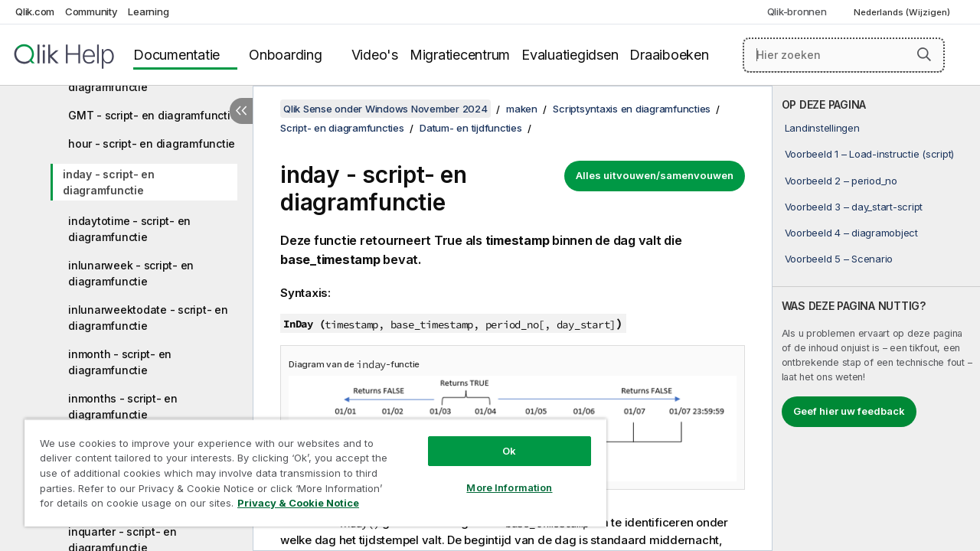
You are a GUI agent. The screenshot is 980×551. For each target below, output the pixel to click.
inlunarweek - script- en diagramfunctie (131, 273)
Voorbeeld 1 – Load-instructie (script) (870, 154)
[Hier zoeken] (844, 55)
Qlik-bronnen (797, 11)
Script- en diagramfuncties (342, 128)
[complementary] (876, 318)
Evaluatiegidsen (570, 55)
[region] (309, 467)
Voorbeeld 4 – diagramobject (851, 233)
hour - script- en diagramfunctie (152, 143)
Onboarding (286, 55)
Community (91, 11)
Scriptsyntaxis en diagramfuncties (632, 109)
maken (522, 109)
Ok (498, 439)
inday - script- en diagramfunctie (109, 182)
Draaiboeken (669, 55)
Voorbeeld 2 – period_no (841, 181)
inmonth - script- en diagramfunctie (120, 362)
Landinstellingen (822, 128)
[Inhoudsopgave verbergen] (241, 111)
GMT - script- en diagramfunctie (152, 115)
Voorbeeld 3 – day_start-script (854, 207)
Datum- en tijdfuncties (471, 128)
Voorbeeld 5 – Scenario (839, 259)
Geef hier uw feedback (849, 411)
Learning (148, 11)
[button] (924, 54)
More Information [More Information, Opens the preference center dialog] (498, 476)
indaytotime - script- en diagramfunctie (129, 229)
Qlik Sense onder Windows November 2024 (385, 109)
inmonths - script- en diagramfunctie (123, 406)
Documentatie (176, 55)
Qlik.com (35, 11)
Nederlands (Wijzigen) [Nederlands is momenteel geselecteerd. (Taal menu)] (903, 12)
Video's (375, 55)
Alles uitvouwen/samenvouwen (655, 175)
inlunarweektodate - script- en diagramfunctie (148, 318)
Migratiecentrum (460, 55)
